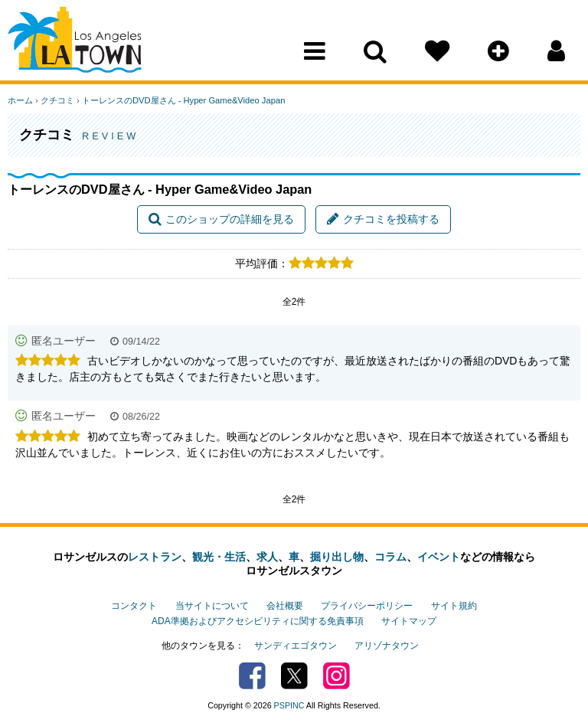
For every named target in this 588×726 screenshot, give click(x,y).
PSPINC (289, 705)
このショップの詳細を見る (221, 219)
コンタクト (134, 606)
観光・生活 (219, 557)
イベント (439, 557)
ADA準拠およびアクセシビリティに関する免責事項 (257, 621)
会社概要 (285, 606)
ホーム (20, 100)
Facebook (252, 676)
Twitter (294, 676)
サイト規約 (454, 606)
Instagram (336, 676)
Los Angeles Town (75, 42)
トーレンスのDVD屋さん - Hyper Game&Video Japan (183, 100)
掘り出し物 (337, 557)
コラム (390, 557)
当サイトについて (212, 606)
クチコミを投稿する (383, 219)
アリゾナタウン (387, 646)
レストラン (155, 557)
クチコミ (57, 100)
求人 (267, 557)
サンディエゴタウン (296, 646)
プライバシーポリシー (367, 606)
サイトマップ (409, 621)
